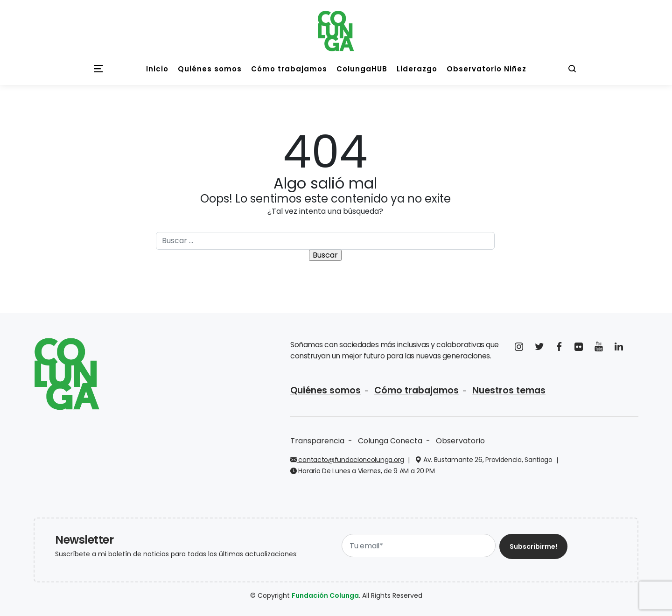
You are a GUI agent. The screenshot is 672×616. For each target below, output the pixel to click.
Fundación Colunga (325, 595)
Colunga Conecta (390, 441)
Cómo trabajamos (416, 390)
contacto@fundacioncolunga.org (347, 460)
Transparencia (317, 441)
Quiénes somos (325, 390)
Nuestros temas (509, 390)
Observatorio (460, 441)
